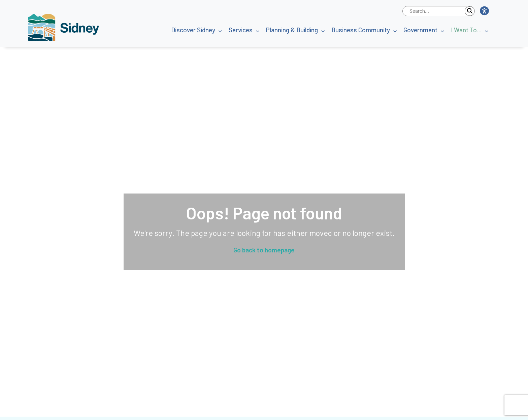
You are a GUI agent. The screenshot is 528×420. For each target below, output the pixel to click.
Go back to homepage (264, 250)
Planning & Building (292, 30)
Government (420, 30)
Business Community (361, 30)
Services (241, 30)
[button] (484, 11)
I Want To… (466, 30)
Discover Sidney (193, 30)
